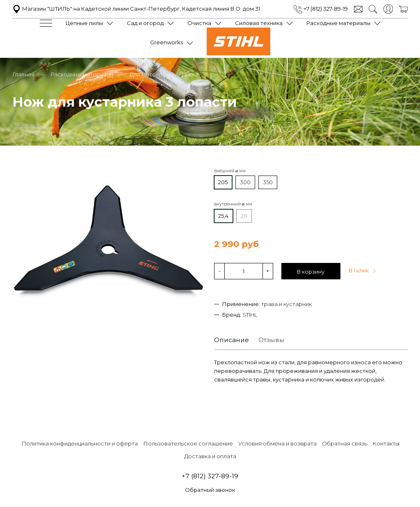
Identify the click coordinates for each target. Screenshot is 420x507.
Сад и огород (145, 23)
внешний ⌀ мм (230, 170)
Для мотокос (148, 74)
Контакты (386, 443)
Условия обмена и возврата (277, 443)
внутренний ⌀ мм (233, 204)
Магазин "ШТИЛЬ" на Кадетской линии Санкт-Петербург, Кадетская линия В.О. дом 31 (136, 9)
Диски (190, 74)
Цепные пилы (84, 23)
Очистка (199, 23)
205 (223, 182)
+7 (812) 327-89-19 (321, 9)
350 (268, 182)
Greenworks (167, 42)
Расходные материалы (338, 23)
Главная (23, 74)
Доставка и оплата (210, 456)
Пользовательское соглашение (188, 443)
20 (244, 215)
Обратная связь (345, 443)
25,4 (223, 215)
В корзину (311, 271)
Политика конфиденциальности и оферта (80, 443)
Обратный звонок (210, 490)
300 (245, 182)
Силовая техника (259, 23)
